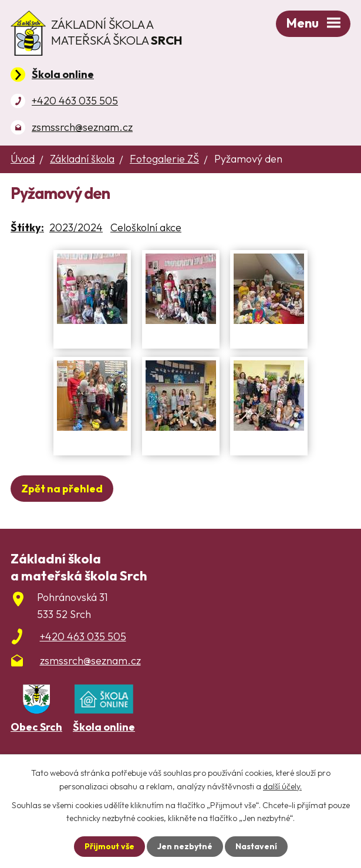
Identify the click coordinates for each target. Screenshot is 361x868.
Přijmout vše (109, 846)
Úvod (23, 159)
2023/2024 (76, 227)
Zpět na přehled (62, 489)
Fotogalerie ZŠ (164, 159)
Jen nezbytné (185, 846)
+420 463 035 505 (75, 101)
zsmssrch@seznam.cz (82, 127)
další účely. (282, 786)
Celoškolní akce (146, 227)
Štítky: (27, 227)
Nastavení (256, 846)
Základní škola (82, 159)
